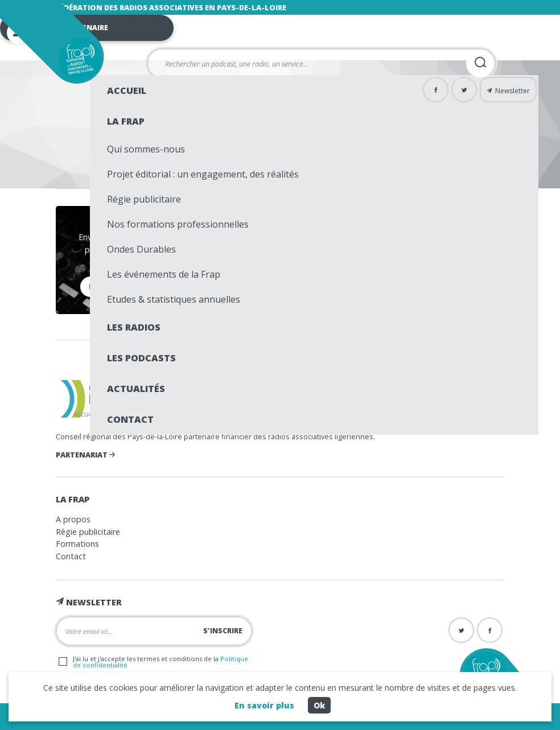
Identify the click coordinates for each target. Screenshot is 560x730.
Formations (77, 544)
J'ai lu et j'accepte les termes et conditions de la (153, 662)
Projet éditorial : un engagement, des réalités (203, 174)
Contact (130, 419)
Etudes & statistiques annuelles (174, 299)
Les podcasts (141, 358)
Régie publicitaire (144, 199)
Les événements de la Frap (164, 274)
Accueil (127, 90)
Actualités (136, 389)
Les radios (134, 327)
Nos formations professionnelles (178, 224)
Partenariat (85, 455)
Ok (319, 705)
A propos (73, 519)
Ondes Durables (141, 249)
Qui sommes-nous (146, 149)
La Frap (126, 121)
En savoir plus (264, 705)
